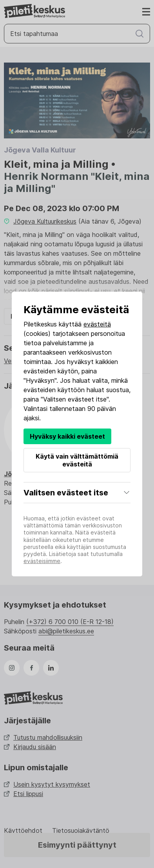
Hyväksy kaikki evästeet (67, 436)
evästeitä (97, 324)
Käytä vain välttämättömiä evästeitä (77, 460)
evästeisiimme (42, 561)
